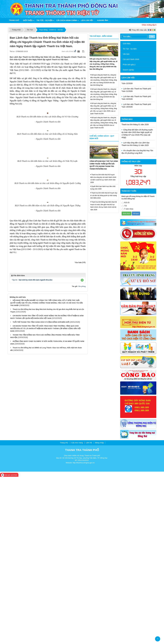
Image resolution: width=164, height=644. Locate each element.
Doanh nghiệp (128, 70)
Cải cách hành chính (67, 20)
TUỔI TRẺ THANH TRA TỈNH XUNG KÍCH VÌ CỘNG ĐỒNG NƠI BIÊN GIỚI (41, 573)
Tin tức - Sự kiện (45, 20)
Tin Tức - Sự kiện (130, 49)
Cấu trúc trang (77, 610)
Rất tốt (126, 203)
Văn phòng (82, 537)
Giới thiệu (28, 20)
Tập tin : (32, 531)
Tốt (124, 206)
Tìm (152, 36)
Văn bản (126, 54)
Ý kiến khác (128, 209)
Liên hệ (89, 610)
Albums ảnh (102, 20)
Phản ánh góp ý (129, 65)
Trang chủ (14, 20)
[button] (82, 531)
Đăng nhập (99, 610)
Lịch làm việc (87, 20)
